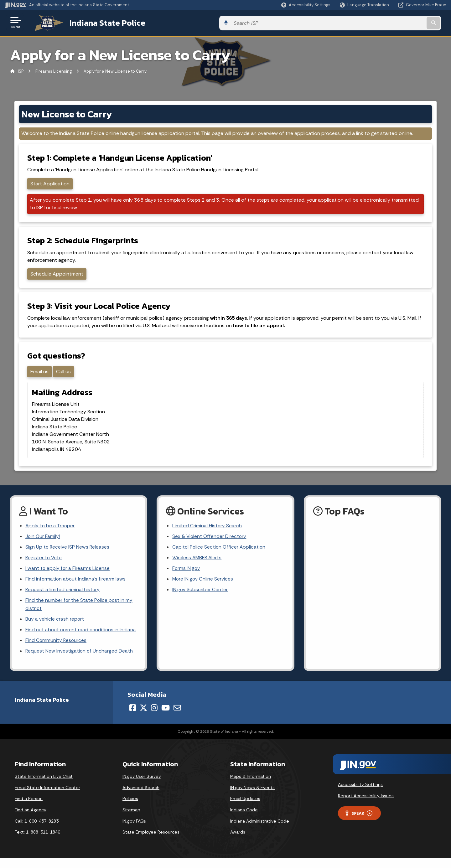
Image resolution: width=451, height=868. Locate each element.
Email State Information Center (47, 798)
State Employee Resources (151, 842)
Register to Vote (44, 564)
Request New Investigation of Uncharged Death (80, 661)
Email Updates (245, 809)
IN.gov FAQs (134, 831)
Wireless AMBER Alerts (198, 564)
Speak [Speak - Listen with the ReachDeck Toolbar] (358, 823)
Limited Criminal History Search (207, 532)
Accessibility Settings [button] (360, 795)
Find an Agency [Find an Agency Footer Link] (31, 820)
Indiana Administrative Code (260, 831)
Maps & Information (251, 787)
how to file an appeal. (260, 329)
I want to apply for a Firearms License (68, 575)
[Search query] (395, 22)
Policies (130, 809)
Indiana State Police (100, 22)
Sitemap (131, 820)
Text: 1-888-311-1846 (37, 842)
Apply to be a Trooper (51, 532)
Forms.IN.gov (186, 575)
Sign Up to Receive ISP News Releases (68, 553)
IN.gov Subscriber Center (200, 598)
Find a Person (29, 809)
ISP (21, 70)
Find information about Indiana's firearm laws (76, 587)
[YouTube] (166, 718)
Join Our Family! (43, 542)
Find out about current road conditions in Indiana (81, 639)
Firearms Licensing (54, 70)
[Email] (177, 718)
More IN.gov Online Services (203, 587)
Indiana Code (244, 820)
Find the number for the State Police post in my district (79, 613)
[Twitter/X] (143, 718)
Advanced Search (141, 798)
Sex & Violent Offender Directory (210, 542)
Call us (64, 377)
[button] (306, 5)
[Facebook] (133, 718)
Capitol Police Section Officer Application (220, 553)
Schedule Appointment (58, 275)
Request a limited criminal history (63, 598)
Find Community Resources (56, 650)
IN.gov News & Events (252, 798)
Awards (238, 842)
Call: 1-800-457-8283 (37, 831)
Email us (40, 377)
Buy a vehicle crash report (55, 628)
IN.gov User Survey (142, 787)
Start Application (51, 183)
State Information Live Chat (44, 787)
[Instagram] (154, 718)
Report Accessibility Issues (366, 806)
